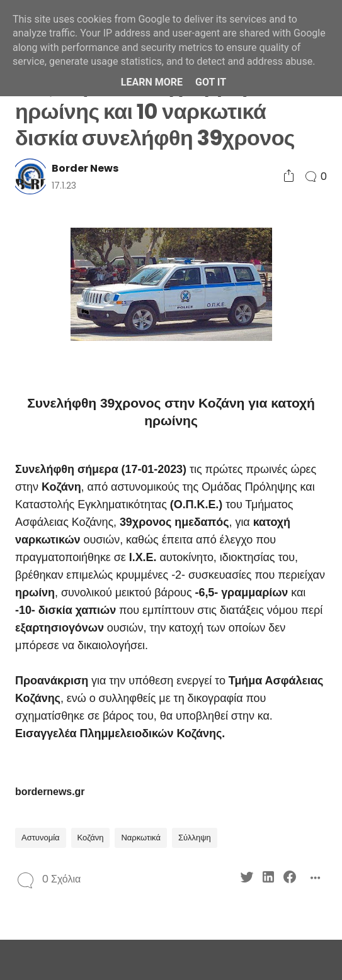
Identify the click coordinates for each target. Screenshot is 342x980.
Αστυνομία (41, 838)
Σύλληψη (195, 838)
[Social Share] (289, 176)
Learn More (152, 82)
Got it (211, 82)
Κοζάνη (91, 838)
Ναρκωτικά (141, 838)
